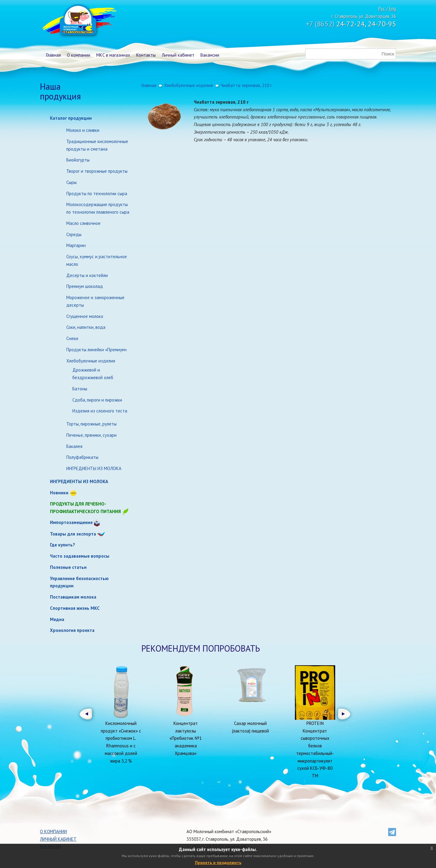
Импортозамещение (71, 522)
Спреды (74, 234)
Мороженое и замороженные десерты (95, 301)
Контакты (146, 55)
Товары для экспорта (73, 534)
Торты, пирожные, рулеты (91, 424)
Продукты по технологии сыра (97, 194)
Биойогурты (78, 160)
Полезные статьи (68, 567)
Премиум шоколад (85, 286)
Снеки (72, 338)
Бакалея (74, 446)
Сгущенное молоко (85, 316)
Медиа (57, 619)
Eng (393, 9)
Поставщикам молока (73, 597)
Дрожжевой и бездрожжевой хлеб (93, 374)
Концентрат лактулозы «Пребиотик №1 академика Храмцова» (186, 738)
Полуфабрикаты (82, 457)
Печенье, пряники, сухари (91, 435)
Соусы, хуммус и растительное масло (97, 260)
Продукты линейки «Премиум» (97, 350)
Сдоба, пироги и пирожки (97, 400)
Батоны (80, 389)
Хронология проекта (72, 630)
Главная (53, 55)
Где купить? (63, 545)
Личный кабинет (178, 55)
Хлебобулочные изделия (91, 361)
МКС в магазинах (113, 55)
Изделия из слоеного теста (100, 411)
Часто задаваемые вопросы (80, 556)
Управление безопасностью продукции (79, 582)
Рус (382, 9)
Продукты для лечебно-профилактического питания (90, 508)
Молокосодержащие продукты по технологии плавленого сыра (98, 208)
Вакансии (210, 55)
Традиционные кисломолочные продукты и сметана (97, 145)
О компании (79, 55)
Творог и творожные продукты (97, 171)
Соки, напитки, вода (86, 327)
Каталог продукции (71, 118)
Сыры (71, 182)
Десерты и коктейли (87, 275)
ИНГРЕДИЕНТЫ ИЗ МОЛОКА (94, 468)
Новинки (59, 493)
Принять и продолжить (218, 863)
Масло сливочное (83, 223)
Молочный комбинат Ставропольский (79, 21)
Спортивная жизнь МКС (75, 608)
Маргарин (76, 245)
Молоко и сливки (83, 130)
